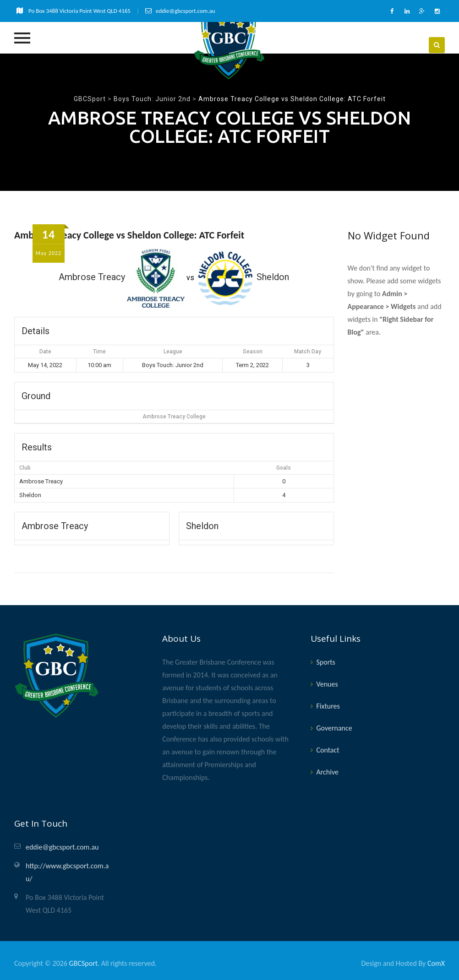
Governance (334, 727)
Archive (327, 771)
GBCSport (83, 962)
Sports (325, 661)
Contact (328, 749)
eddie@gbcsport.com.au (62, 846)
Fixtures (328, 705)
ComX (436, 962)
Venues (327, 683)
